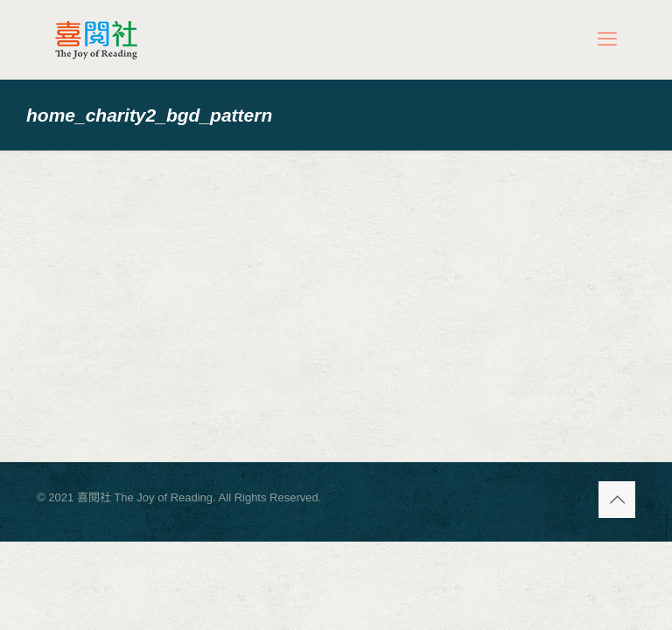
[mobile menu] (607, 39)
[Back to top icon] (617, 500)
